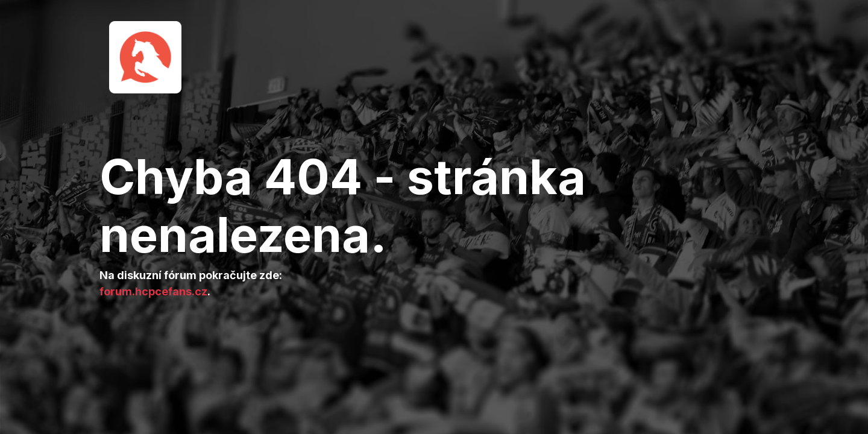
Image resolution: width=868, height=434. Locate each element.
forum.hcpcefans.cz (153, 291)
